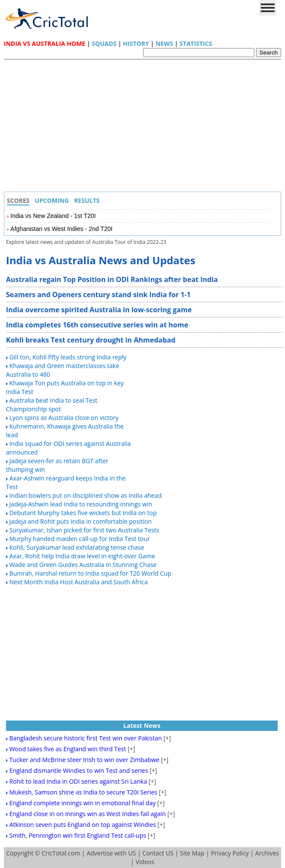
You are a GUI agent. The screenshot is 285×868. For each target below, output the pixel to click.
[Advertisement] (145, 127)
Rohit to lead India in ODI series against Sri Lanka (78, 781)
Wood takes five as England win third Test (67, 749)
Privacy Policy (230, 853)
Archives (267, 853)
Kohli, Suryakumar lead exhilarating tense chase (77, 547)
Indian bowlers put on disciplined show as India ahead (85, 495)
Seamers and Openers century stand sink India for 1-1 (98, 295)
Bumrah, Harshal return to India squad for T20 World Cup (90, 573)
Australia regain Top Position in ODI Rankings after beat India (112, 279)
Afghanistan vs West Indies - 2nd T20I (61, 229)
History (136, 43)
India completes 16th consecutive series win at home (97, 325)
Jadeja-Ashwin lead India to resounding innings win (80, 504)
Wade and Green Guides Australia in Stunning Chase (83, 565)
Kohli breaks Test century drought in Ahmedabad (91, 340)
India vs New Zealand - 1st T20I (53, 216)
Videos (145, 862)
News (164, 43)
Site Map (192, 853)
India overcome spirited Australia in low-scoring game (99, 310)
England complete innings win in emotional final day (82, 803)
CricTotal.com (61, 853)
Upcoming (52, 200)
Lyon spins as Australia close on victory (64, 418)
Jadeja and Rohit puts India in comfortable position (80, 521)
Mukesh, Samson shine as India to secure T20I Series (83, 792)
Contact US (158, 853)
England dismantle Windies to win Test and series (78, 770)
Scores (18, 200)
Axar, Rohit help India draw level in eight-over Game (82, 556)
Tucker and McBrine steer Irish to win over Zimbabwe (84, 760)
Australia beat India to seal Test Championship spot (52, 405)
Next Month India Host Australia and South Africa (78, 582)
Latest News (142, 725)
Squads (104, 43)
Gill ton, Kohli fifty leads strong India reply (68, 357)
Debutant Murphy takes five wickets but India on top (83, 513)
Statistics (196, 43)
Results (87, 200)
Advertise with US (111, 853)
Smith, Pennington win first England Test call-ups (78, 835)
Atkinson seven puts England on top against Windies (82, 825)
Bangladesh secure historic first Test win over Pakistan (85, 738)
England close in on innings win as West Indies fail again (87, 814)
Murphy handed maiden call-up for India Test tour (79, 539)
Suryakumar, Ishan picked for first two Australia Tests (84, 530)
